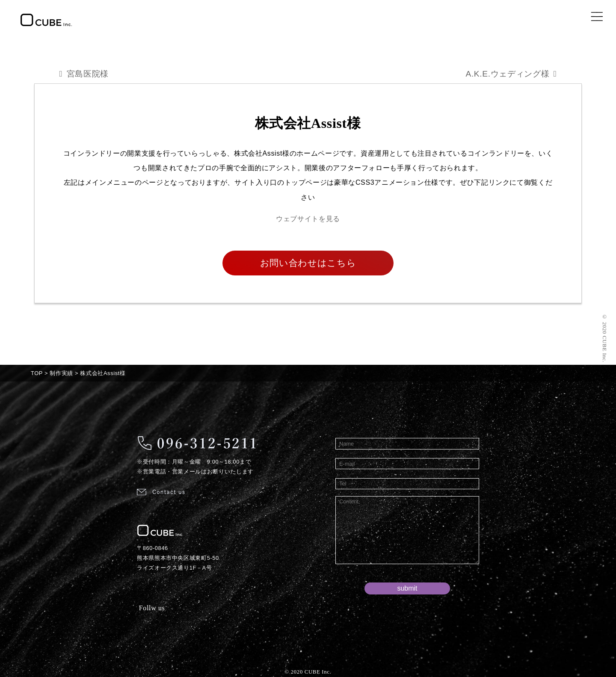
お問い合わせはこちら (308, 263)
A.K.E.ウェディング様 (507, 74)
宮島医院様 (88, 74)
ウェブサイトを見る (308, 219)
